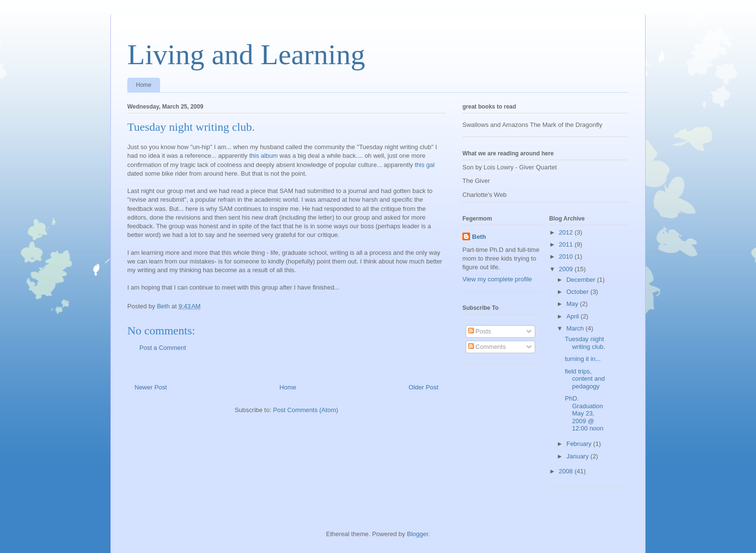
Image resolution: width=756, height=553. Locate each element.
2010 (567, 256)
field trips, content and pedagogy (585, 379)
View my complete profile (497, 279)
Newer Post (151, 387)
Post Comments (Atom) (305, 410)
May (573, 304)
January (579, 456)
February (580, 444)
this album (263, 156)
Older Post (424, 387)
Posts (480, 331)
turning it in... (582, 359)
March (576, 328)
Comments (487, 347)
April (574, 316)
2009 (567, 269)
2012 (567, 232)
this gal (425, 165)
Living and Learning (246, 55)
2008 (567, 471)
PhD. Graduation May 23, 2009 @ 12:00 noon (584, 413)
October (579, 292)
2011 (567, 244)
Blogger (418, 534)
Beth (479, 237)
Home (144, 85)
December (582, 280)
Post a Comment (163, 348)
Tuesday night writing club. (585, 343)
